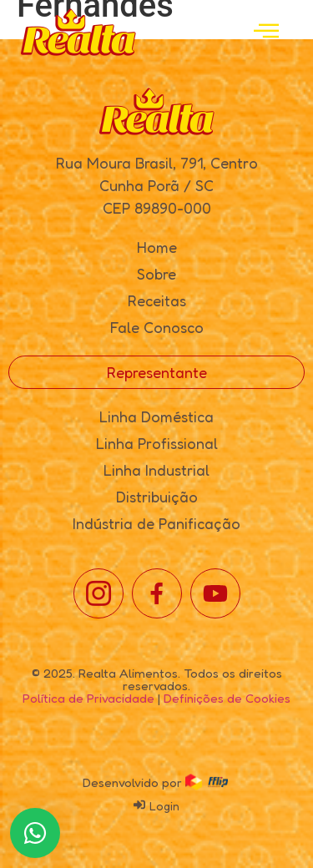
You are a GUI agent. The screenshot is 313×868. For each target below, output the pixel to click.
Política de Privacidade (88, 698)
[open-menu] (266, 32)
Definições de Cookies (227, 698)
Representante (157, 372)
